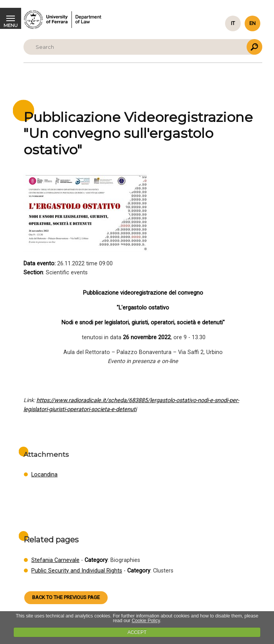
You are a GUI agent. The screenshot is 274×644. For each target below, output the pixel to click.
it (233, 23)
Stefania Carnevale (55, 560)
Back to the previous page (66, 597)
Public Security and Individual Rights (77, 571)
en (252, 23)
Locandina (44, 475)
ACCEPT (137, 632)
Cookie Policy (146, 621)
